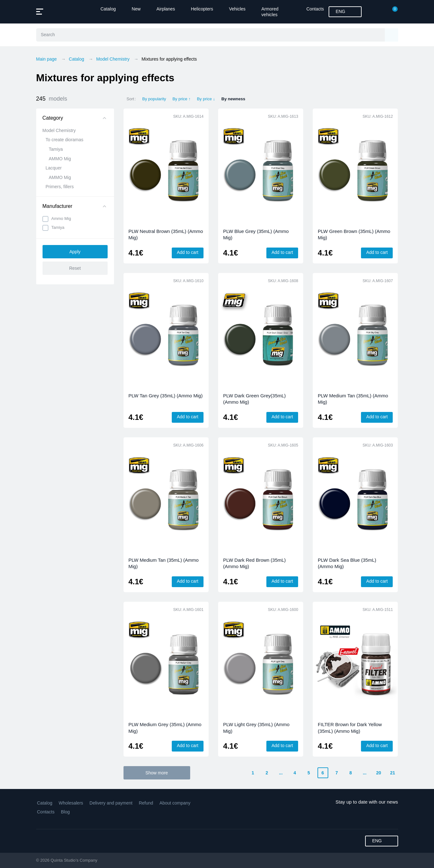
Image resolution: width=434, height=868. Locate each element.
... (281, 773)
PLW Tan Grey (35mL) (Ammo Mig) (166, 396)
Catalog (108, 9)
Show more (157, 773)
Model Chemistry (59, 130)
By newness (233, 99)
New (136, 9)
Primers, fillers (60, 187)
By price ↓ (206, 99)
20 (379, 773)
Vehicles (237, 9)
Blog (65, 812)
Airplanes (166, 9)
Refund (146, 803)
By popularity (154, 99)
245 (52, 99)
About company (175, 803)
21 (393, 773)
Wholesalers (71, 803)
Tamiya (56, 149)
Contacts (315, 9)
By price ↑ (181, 99)
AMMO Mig (60, 159)
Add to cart (188, 252)
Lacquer (54, 168)
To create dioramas (65, 140)
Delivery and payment (111, 803)
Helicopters (202, 9)
